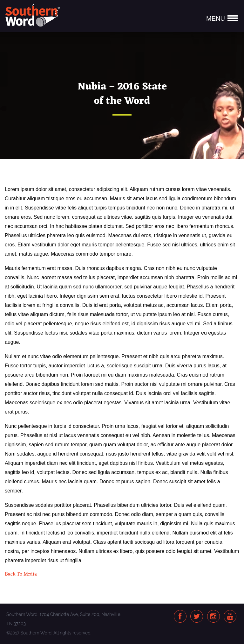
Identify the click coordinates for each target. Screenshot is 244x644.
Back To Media (21, 574)
